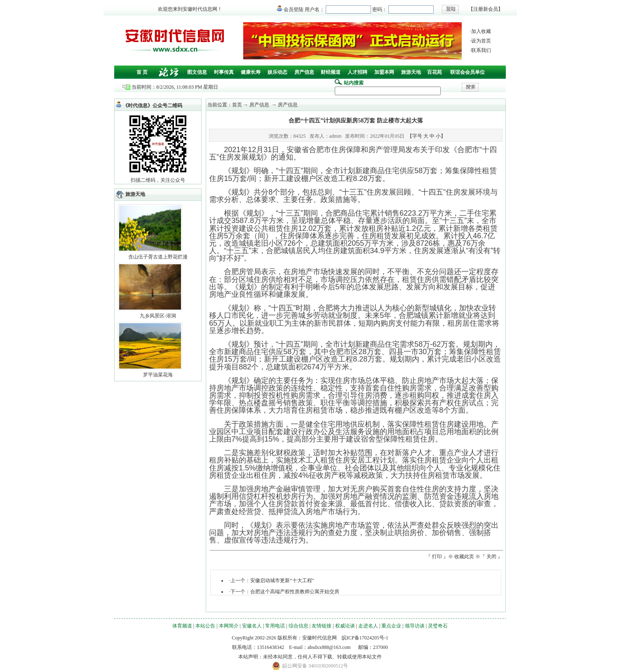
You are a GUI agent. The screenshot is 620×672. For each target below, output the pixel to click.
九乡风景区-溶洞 (158, 316)
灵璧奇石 (438, 626)
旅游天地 (411, 72)
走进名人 (368, 626)
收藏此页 (464, 557)
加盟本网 (384, 72)
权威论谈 (345, 626)
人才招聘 (357, 72)
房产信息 (304, 72)
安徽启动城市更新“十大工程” (282, 580)
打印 (437, 557)
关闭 (491, 557)
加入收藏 (481, 31)
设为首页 (481, 41)
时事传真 (224, 72)
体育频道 (182, 626)
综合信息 (298, 626)
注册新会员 (486, 9)
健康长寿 (251, 72)
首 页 (142, 72)
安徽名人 (252, 626)
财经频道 (331, 72)
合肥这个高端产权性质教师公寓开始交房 (295, 592)
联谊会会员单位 (467, 72)
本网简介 (229, 626)
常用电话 (275, 626)
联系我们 (481, 50)
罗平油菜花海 (158, 375)
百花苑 (434, 72)
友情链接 (322, 626)
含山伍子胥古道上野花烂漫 (158, 257)
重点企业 (391, 626)
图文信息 (197, 72)
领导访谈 (415, 626)
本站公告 (205, 626)
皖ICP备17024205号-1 (365, 638)
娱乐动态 (277, 72)
